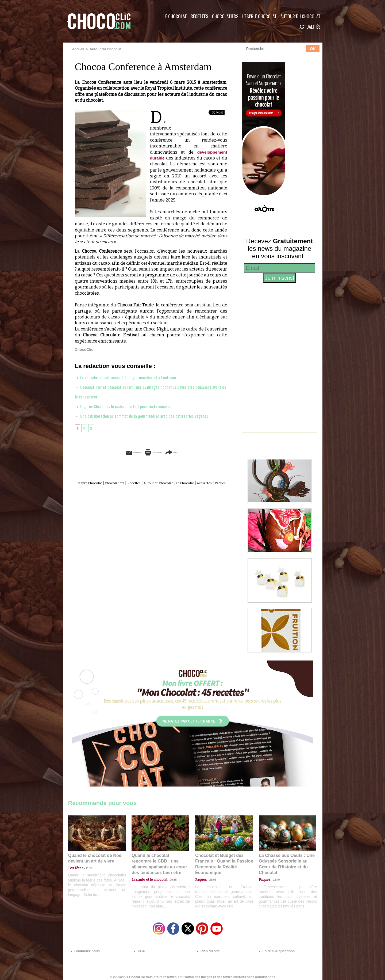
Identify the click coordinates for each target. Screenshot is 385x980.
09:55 (169, 872)
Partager (200, 452)
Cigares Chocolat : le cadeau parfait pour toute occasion (129, 406)
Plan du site (208, 948)
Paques (164, 488)
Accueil (78, 49)
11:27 (86, 867)
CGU (139, 948)
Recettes (199, 16)
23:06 (211, 877)
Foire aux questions (275, 948)
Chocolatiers (225, 16)
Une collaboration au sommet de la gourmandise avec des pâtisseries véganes (147, 415)
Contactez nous (84, 948)
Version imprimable (159, 452)
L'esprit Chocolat (259, 16)
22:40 (274, 872)
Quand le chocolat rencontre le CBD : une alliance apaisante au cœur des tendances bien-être (160, 860)
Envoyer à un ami (110, 452)
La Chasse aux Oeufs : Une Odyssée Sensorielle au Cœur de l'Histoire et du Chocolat (285, 860)
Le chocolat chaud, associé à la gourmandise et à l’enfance (130, 377)
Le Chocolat (175, 16)
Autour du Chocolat (301, 16)
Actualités (310, 27)
